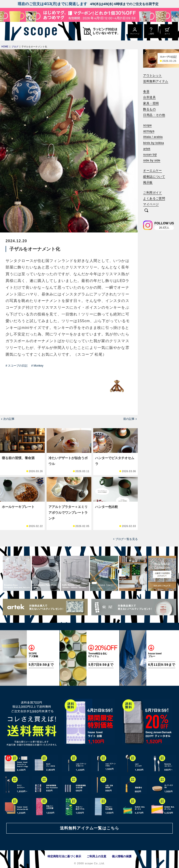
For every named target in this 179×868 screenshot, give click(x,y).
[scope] (39, 31)
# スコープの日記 (17, 366)
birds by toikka (153, 143)
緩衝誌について (154, 177)
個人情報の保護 (122, 856)
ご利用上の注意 (96, 856)
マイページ (151, 204)
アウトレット (152, 75)
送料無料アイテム (156, 81)
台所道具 (149, 97)
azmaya (149, 131)
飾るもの (149, 109)
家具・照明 (151, 103)
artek (147, 149)
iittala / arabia (153, 137)
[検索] (146, 211)
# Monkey (37, 366)
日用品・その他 (154, 115)
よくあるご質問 (154, 198)
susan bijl (150, 154)
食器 (146, 91)
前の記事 (129, 419)
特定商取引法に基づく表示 (64, 856)
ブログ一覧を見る (127, 539)
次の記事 (9, 419)
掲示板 (148, 182)
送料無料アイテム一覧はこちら (89, 828)
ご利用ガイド (152, 193)
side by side (152, 160)
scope (147, 125)
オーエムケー (152, 171)
